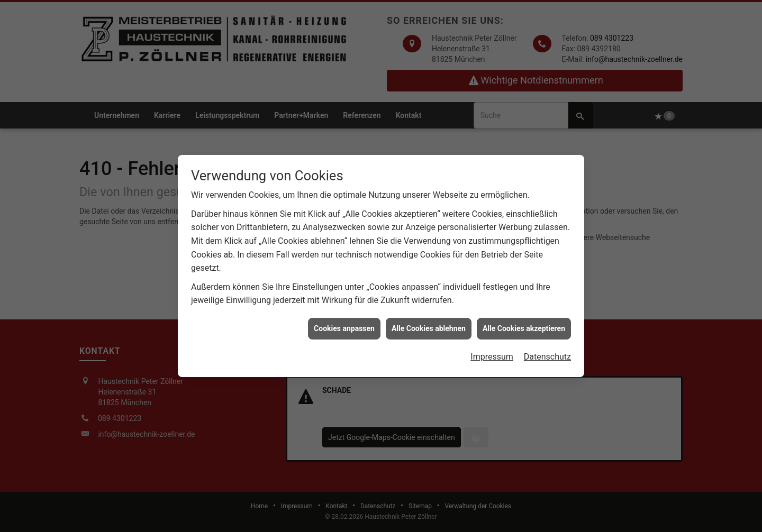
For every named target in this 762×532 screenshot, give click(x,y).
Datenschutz (547, 354)
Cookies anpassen (344, 326)
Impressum (492, 354)
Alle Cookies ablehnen (429, 326)
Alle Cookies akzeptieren (524, 326)
